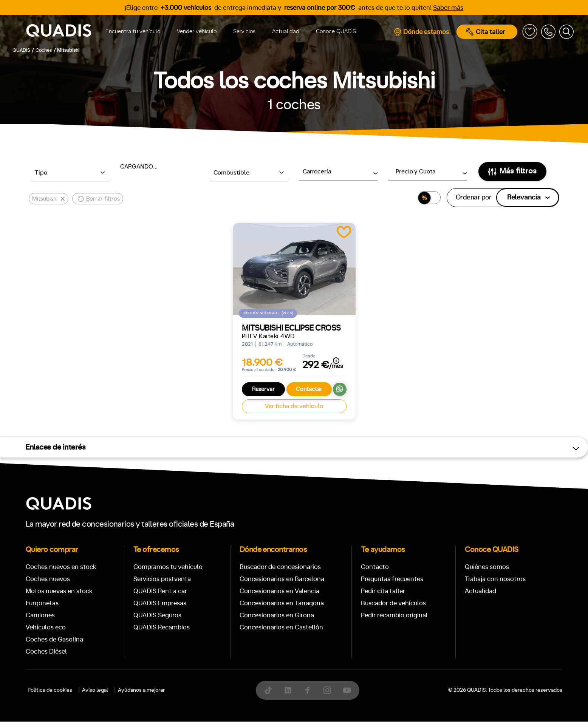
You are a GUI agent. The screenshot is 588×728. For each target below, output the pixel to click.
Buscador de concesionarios (280, 567)
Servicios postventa (162, 579)
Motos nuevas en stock (59, 591)
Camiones (40, 615)
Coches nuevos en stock (61, 567)
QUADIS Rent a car (160, 591)
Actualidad (286, 32)
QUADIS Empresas (160, 603)
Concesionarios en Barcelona (282, 579)
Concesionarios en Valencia (279, 591)
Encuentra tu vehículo (133, 32)
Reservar (263, 389)
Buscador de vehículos (393, 603)
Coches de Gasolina (54, 639)
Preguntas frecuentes (392, 579)
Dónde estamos (421, 32)
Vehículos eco (46, 627)
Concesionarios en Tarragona (282, 603)
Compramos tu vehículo (168, 567)
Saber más (448, 8)
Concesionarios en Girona (277, 615)
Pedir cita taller (383, 591)
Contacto (375, 567)
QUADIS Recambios (162, 627)
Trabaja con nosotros (495, 579)
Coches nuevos (48, 579)
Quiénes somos (487, 567)
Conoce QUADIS (336, 32)
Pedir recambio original (394, 615)
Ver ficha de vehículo (294, 406)
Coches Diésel (46, 651)
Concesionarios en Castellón (281, 627)
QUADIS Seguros (157, 615)
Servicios (244, 32)
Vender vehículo (197, 32)
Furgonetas (42, 603)
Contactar (309, 389)
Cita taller (485, 32)
